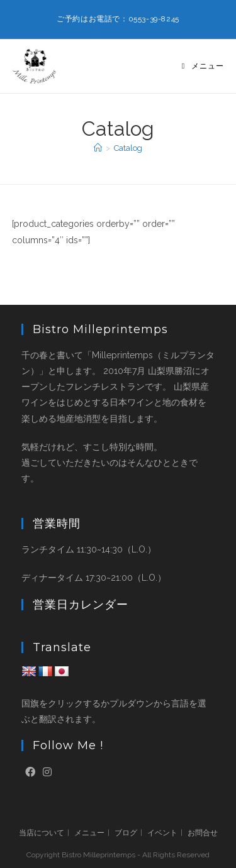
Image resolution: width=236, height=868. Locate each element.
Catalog (128, 148)
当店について (42, 833)
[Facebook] (30, 773)
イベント (162, 833)
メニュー (89, 833)
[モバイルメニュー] (203, 66)
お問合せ (203, 833)
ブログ (126, 833)
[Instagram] (47, 773)
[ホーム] (98, 148)
